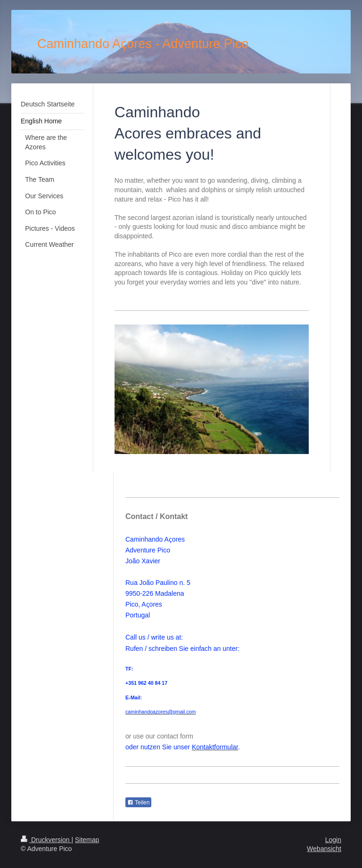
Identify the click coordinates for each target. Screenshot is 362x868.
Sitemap (87, 840)
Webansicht (324, 849)
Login (333, 840)
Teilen (138, 803)
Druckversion (46, 840)
